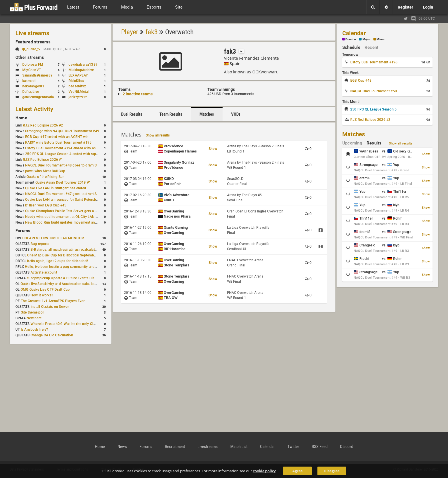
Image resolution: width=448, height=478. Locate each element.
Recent (371, 47)
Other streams (30, 57)
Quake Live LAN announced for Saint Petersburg (63, 200)
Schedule (351, 47)
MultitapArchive (81, 70)
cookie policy (264, 471)
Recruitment (175, 447)
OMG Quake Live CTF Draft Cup (45, 290)
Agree (297, 471)
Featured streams (33, 42)
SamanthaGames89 (38, 75)
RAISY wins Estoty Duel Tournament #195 (58, 142)
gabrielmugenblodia (38, 97)
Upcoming (352, 143)
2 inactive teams (138, 94)
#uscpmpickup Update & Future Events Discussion (67, 278)
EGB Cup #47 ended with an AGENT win (57, 137)
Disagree (332, 471)
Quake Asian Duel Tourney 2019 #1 (63, 182)
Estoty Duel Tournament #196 (374, 62)
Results (374, 143)
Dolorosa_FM (33, 65)
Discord (347, 447)
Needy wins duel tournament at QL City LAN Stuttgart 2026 (72, 217)
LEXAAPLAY (78, 75)
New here (34, 318)
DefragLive (31, 92)
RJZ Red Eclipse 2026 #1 (43, 160)
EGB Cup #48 (361, 81)
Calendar (354, 33)
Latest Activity (34, 109)
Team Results (171, 114)
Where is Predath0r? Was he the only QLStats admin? (73, 324)
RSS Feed (320, 447)
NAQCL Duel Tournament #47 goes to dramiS (61, 194)
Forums (23, 231)
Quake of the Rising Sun (46, 177)
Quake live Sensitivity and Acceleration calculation (60, 284)
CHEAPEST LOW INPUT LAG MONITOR (53, 238)
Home (21, 118)
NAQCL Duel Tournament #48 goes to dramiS (61, 165)
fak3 (152, 32)
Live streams (32, 33)
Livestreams (208, 447)
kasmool (29, 81)
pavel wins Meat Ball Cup (45, 171)
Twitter (293, 447)
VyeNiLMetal (79, 92)
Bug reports (40, 244)
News (122, 447)
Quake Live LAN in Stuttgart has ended (56, 188)
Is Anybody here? (35, 330)
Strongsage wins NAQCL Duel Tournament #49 (62, 131)
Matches (207, 114)
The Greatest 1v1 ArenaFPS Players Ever (53, 301)
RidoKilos (76, 81)
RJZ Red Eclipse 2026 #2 (43, 125)
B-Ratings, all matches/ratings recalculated (65, 250)
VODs (236, 114)
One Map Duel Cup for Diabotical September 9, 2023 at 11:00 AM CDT (83, 255)
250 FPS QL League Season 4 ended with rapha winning (69, 154)
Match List (239, 447)
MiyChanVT (32, 70)
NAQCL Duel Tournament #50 (374, 91)
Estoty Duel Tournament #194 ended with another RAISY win (73, 148)
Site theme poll (33, 312)
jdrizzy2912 (78, 97)
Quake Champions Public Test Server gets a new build (68, 211)
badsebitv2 (77, 86)
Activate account (44, 272)
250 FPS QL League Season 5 (373, 109)
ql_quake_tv (31, 49)
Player (130, 32)
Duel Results (132, 114)
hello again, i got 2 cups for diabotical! (58, 261)
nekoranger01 (33, 86)
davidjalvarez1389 (83, 65)
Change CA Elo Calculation (52, 335)
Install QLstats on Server (50, 307)
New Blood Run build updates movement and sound (67, 222)
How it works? (42, 295)
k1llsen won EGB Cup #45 (46, 205)
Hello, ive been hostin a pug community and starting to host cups (77, 267)
